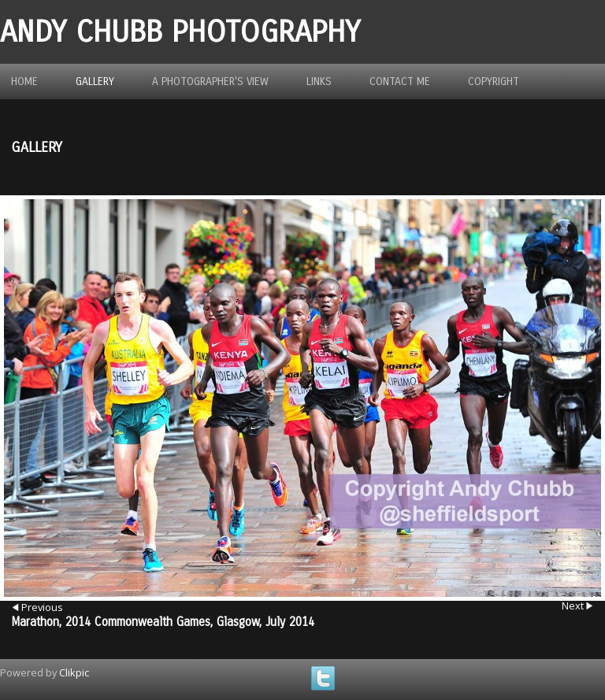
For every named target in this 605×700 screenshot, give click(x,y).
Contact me (400, 81)
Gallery (95, 81)
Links (319, 81)
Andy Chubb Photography (180, 32)
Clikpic (74, 672)
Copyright (494, 81)
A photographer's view (210, 81)
